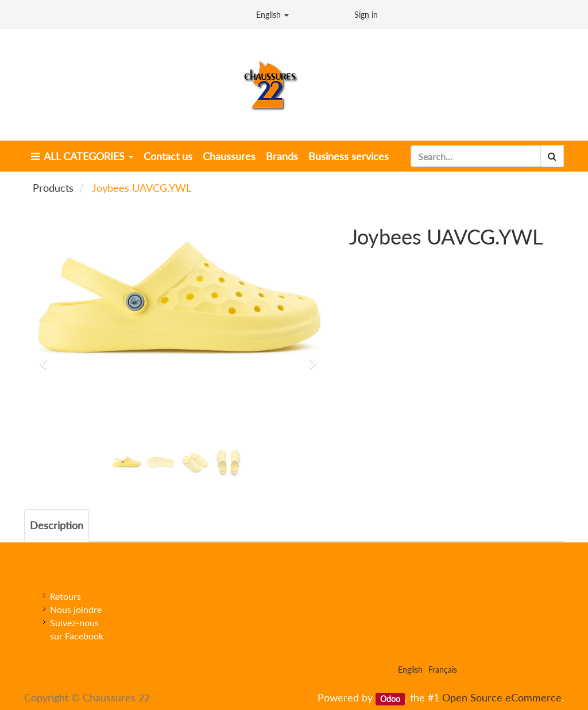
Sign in (366, 15)
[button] (47, 358)
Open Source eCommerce (502, 697)
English (272, 15)
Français (443, 670)
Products (53, 188)
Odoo (390, 699)
